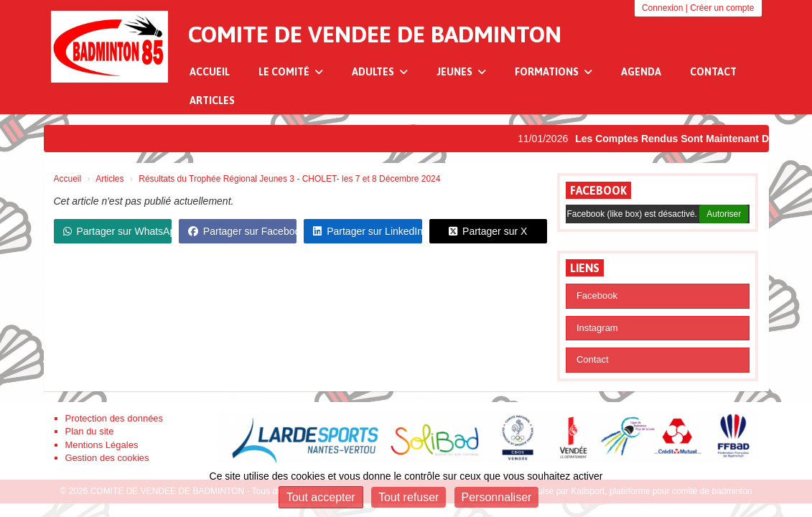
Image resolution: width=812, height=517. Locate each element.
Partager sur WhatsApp (117, 231)
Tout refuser (409, 497)
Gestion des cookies (107, 458)
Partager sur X (488, 231)
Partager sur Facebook (242, 231)
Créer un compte (722, 8)
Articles (212, 101)
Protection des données (115, 418)
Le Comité (291, 72)
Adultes (380, 72)
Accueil (210, 72)
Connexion (662, 8)
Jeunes (461, 72)
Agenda (641, 72)
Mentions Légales (102, 445)
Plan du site (90, 431)
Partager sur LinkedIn (367, 231)
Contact (713, 72)
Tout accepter (321, 497)
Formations (554, 72)
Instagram (597, 328)
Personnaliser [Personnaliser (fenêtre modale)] (497, 497)
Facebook (598, 190)
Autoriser (724, 214)
